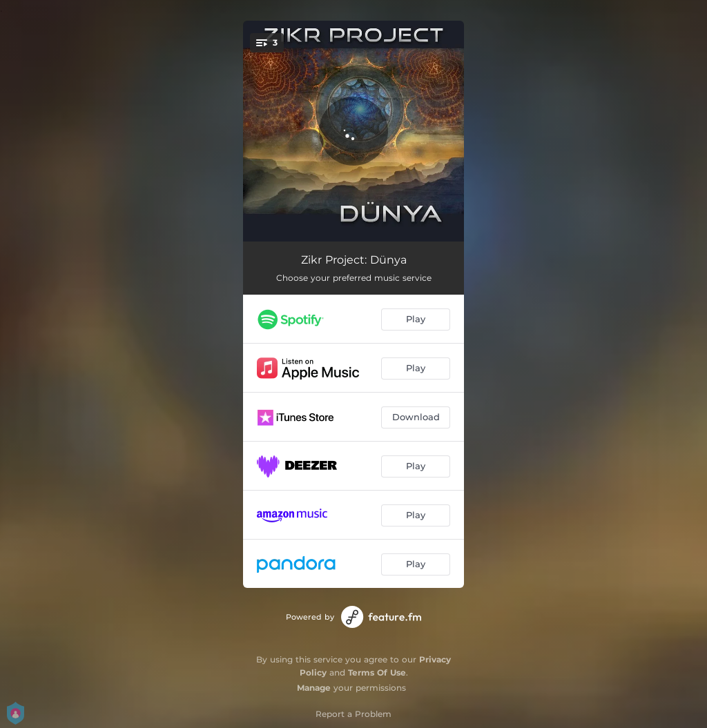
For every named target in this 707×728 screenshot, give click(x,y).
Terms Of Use (377, 672)
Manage (314, 688)
